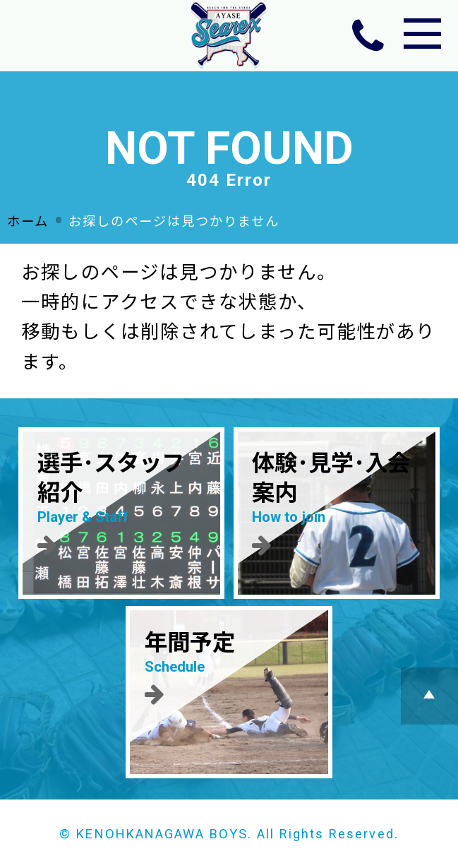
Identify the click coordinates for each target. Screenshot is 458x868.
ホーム (28, 221)
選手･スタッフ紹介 (122, 503)
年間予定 (229, 668)
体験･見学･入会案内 (336, 503)
